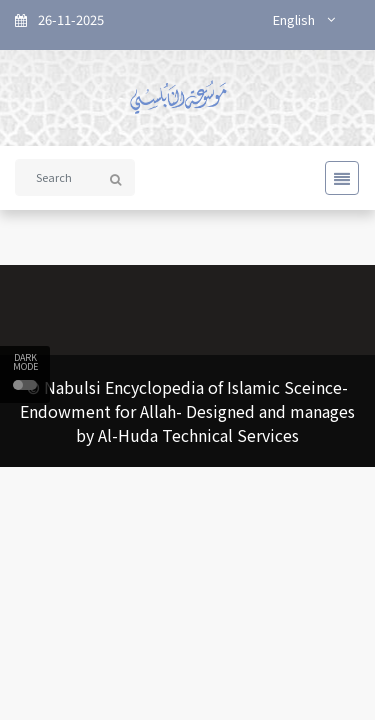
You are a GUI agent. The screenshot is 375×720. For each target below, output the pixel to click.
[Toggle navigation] (336, 178)
